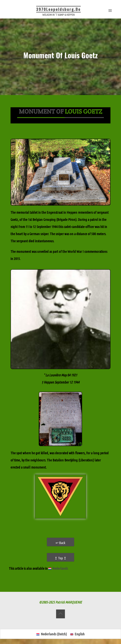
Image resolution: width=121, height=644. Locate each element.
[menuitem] (58, 569)
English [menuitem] (80, 634)
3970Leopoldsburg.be (58, 9)
